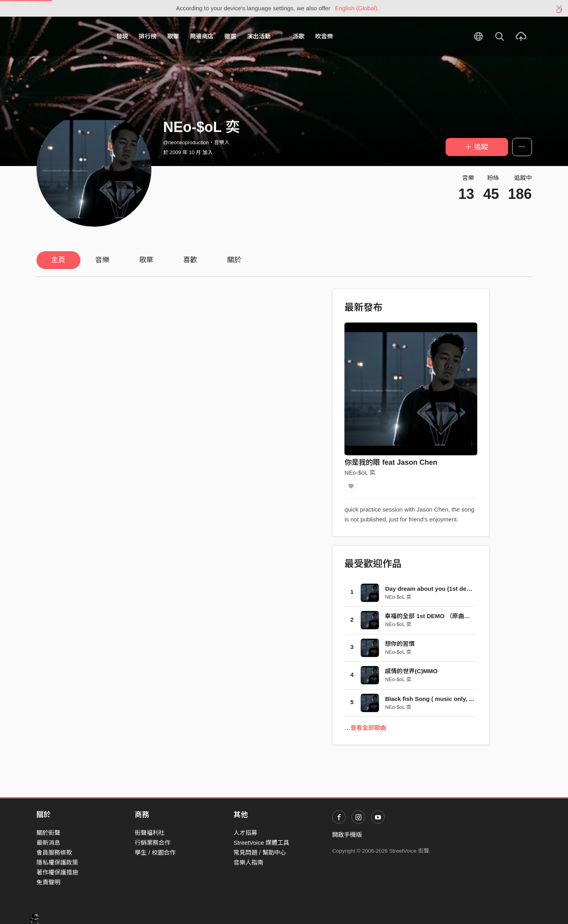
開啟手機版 (347, 835)
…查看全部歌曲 (365, 730)
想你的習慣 (400, 646)
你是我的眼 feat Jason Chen (391, 462)
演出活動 (259, 36)
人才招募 (245, 833)
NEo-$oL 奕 (360, 472)
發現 (122, 36)
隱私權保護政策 (57, 862)
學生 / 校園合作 (155, 852)
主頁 (58, 260)
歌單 (173, 36)
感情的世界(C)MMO (411, 673)
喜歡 (190, 260)
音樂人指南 (248, 862)
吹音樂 (324, 36)
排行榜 (148, 36)
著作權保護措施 (57, 872)
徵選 (230, 36)
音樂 (102, 260)
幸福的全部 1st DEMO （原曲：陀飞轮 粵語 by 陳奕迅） (460, 618)
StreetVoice (69, 36)
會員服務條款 (54, 852)
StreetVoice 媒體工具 (261, 843)
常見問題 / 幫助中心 (260, 852)
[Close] (559, 8)
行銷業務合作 (153, 843)
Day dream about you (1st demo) (431, 591)
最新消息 (48, 843)
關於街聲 (48, 833)
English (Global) (356, 8)
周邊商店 (203, 36)
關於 (234, 260)
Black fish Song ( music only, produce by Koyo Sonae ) (463, 701)
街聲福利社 (150, 833)
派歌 (298, 36)
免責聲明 (48, 882)
